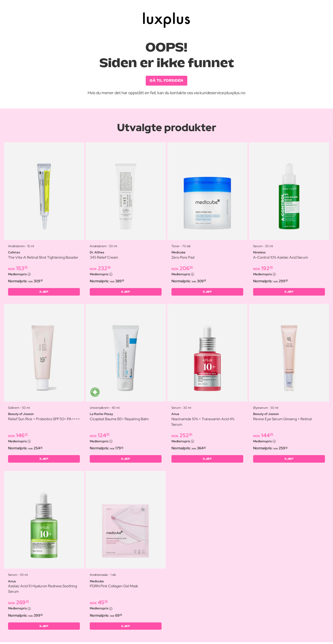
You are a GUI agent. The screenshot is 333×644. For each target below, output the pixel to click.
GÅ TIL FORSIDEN (166, 81)
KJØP (44, 292)
